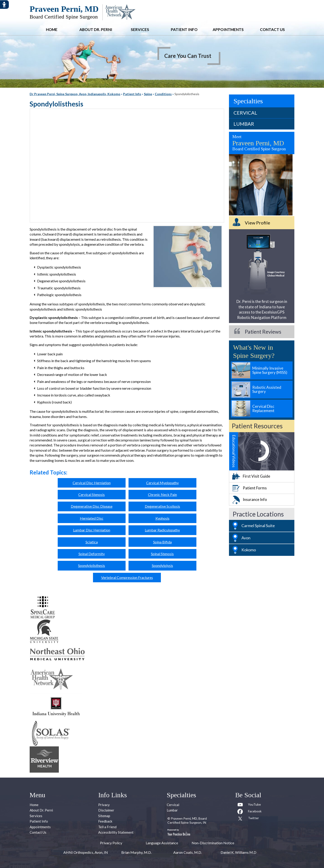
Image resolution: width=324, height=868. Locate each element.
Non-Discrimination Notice (213, 843)
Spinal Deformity (92, 554)
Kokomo (249, 550)
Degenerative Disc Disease (92, 506)
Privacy (104, 805)
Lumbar (244, 124)
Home (52, 29)
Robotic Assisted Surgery (267, 389)
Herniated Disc (92, 518)
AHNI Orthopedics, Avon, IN (86, 852)
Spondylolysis (162, 565)
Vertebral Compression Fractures (127, 577)
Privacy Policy (111, 843)
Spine (148, 94)
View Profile (257, 223)
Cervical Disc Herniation (92, 483)
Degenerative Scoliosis (162, 506)
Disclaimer (106, 810)
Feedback (105, 821)
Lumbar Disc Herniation (92, 530)
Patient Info (184, 29)
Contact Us (272, 29)
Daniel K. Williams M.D (238, 852)
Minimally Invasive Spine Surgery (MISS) (270, 370)
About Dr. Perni (96, 29)
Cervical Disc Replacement (263, 408)
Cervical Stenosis (92, 494)
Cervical (245, 113)
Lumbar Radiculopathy (162, 530)
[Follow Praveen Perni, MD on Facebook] (249, 812)
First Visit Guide (256, 476)
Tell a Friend (107, 827)
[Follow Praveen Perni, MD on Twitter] (249, 819)
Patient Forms (255, 488)
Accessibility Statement (116, 832)
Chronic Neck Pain (162, 494)
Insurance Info (255, 499)
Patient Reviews (263, 332)
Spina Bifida (162, 542)
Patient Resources (257, 426)
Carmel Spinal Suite (258, 526)
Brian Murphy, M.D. (136, 852)
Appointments (228, 29)
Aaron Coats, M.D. (188, 852)
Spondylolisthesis (92, 565)
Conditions (163, 94)
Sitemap (104, 816)
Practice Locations (258, 514)
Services (140, 29)
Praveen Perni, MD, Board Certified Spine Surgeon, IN (187, 820)
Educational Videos (234, 451)
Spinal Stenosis (162, 554)
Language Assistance (162, 843)
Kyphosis (162, 518)
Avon (246, 538)
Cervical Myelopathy (162, 483)
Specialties (248, 101)
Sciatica (92, 542)
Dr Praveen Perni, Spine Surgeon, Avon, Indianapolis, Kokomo (75, 94)
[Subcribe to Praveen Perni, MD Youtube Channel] (249, 805)
